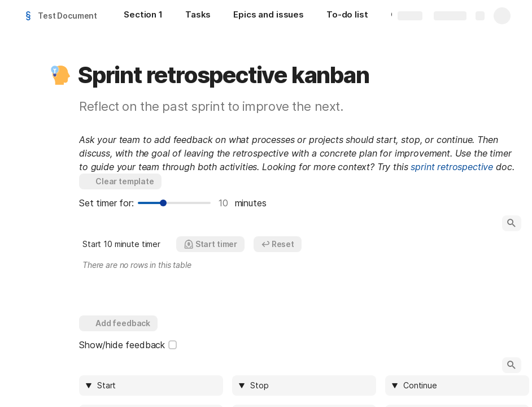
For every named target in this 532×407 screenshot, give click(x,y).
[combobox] (157, 386)
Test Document (67, 16)
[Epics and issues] (269, 16)
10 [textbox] (224, 203)
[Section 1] (143, 16)
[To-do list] (347, 16)
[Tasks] (198, 16)
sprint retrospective (452, 167)
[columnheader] (151, 386)
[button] (60, 75)
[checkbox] (173, 345)
